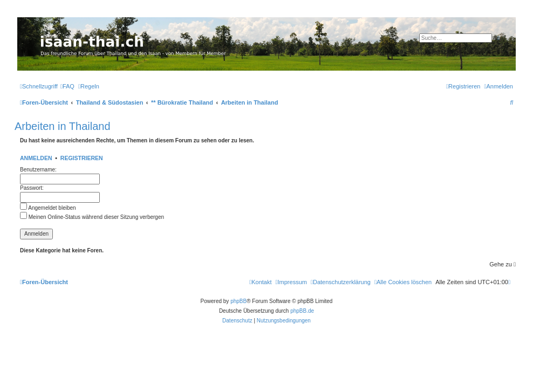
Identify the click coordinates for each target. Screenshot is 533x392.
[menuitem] (67, 86)
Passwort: (32, 188)
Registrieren (82, 158)
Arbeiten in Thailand (63, 126)
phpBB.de (302, 311)
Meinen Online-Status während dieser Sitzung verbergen (92, 217)
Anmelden (36, 158)
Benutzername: (38, 170)
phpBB (238, 301)
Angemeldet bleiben (48, 208)
